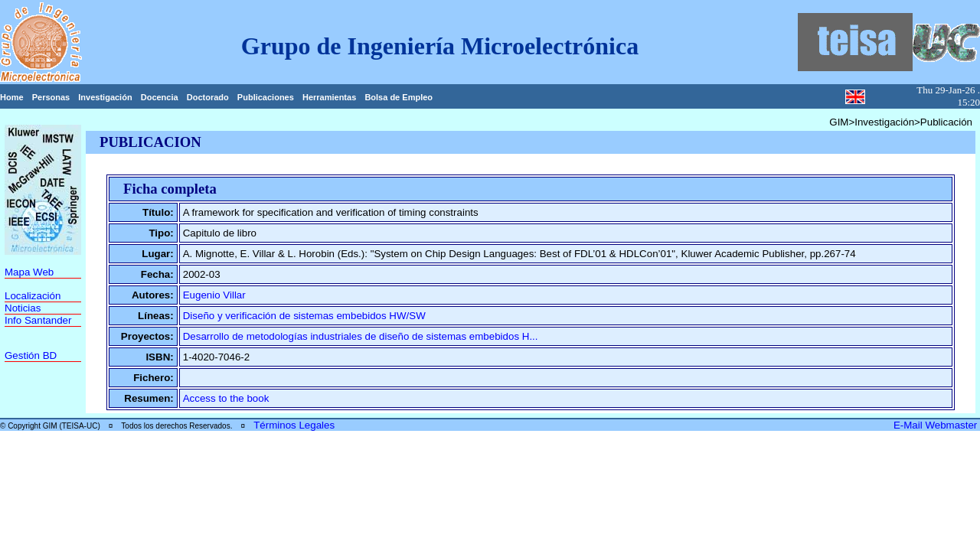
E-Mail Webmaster (937, 425)
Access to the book (226, 398)
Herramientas (329, 97)
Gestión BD (31, 355)
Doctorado (208, 97)
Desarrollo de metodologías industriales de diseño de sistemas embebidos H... (361, 336)
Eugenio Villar (214, 295)
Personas (51, 97)
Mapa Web (29, 272)
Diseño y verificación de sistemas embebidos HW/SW (304, 316)
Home (12, 97)
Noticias (23, 308)
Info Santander (38, 320)
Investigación (105, 97)
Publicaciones (266, 97)
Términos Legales (294, 425)
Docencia (160, 97)
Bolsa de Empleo (399, 97)
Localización (33, 296)
